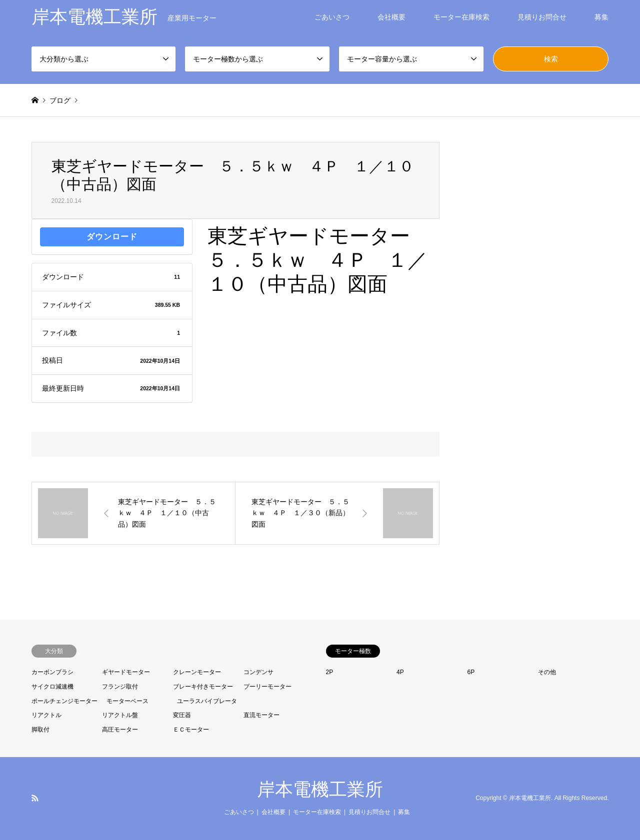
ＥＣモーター (191, 730)
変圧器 (182, 715)
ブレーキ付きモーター (203, 687)
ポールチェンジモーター (64, 701)
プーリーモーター (267, 687)
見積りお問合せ (542, 17)
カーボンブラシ (52, 672)
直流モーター (261, 715)
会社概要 (391, 17)
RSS (35, 798)
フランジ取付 (120, 687)
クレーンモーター (197, 672)
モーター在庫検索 (461, 17)
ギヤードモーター (126, 672)
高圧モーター (120, 730)
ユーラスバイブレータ (207, 701)
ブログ (60, 100)
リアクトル (46, 715)
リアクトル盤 (120, 715)
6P (471, 672)
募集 (601, 17)
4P (400, 672)
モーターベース (127, 701)
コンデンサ (258, 672)
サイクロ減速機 (52, 687)
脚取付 (40, 730)
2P (330, 672)
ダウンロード (112, 237)
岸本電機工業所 (320, 789)
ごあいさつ (332, 17)
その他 (547, 672)
